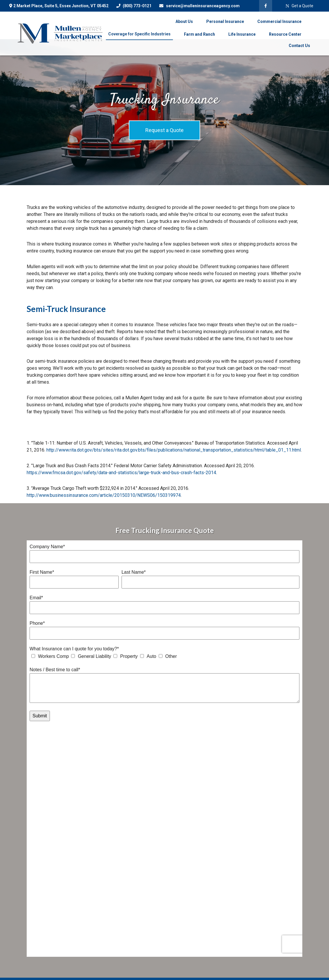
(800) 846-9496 (56, 965)
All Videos (105, 936)
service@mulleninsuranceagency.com (199, 6)
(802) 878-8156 (50, 957)
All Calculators (109, 945)
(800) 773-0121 (134, 6)
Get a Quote (299, 6)
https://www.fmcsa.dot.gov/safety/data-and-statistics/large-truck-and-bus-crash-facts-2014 (121, 473)
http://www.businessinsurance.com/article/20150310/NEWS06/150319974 (104, 495)
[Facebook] (266, 6)
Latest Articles (109, 927)
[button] (184, 21)
